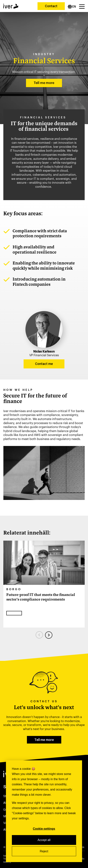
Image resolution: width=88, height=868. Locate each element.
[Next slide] (49, 635)
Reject (44, 851)
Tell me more (44, 83)
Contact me (44, 364)
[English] (72, 7)
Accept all (44, 840)
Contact (51, 6)
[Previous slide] (39, 635)
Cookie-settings (44, 829)
